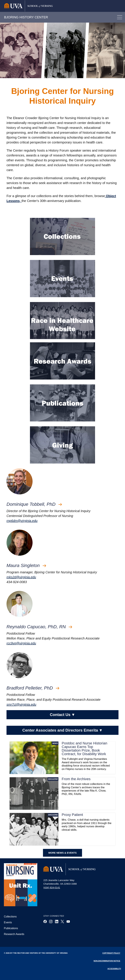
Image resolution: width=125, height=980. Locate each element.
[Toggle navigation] (120, 17)
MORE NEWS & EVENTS (62, 853)
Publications (11, 928)
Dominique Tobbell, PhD (34, 504)
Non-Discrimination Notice (107, 961)
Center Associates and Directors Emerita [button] (62, 730)
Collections (10, 917)
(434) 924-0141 (52, 887)
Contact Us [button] (62, 715)
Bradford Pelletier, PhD (33, 688)
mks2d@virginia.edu (21, 577)
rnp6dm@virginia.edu (22, 521)
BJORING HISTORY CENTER (26, 17)
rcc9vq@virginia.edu (21, 643)
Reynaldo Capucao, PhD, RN (39, 627)
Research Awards (14, 934)
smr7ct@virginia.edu (21, 704)
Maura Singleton (26, 565)
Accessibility (114, 969)
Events (8, 922)
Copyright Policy (111, 953)
